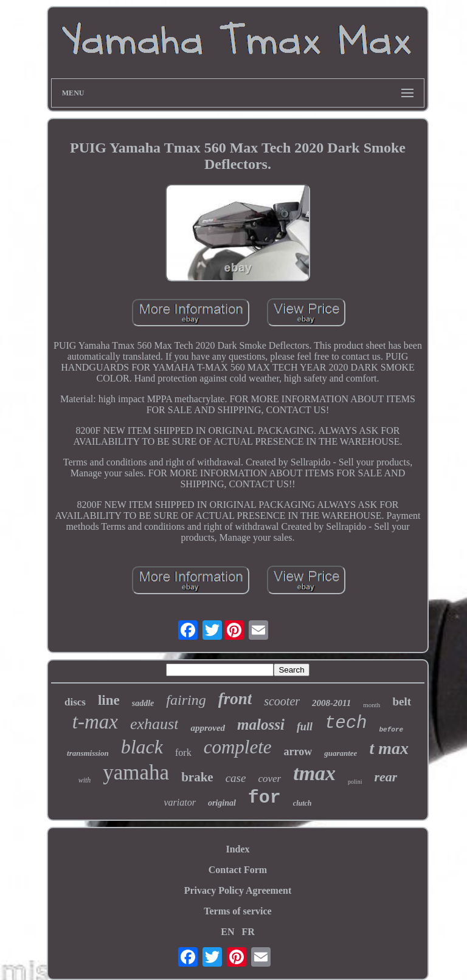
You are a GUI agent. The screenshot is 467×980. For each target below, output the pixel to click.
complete (238, 747)
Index (237, 849)
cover (269, 779)
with (85, 780)
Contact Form (238, 870)
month (372, 705)
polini (355, 782)
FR (248, 932)
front (235, 699)
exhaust (154, 724)
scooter (282, 701)
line (109, 700)
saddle (143, 703)
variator (179, 802)
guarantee (341, 753)
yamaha (136, 773)
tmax (314, 773)
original (222, 803)
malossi (261, 725)
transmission (88, 753)
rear (386, 777)
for (265, 798)
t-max (95, 722)
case (236, 778)
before (392, 730)
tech (346, 723)
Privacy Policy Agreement (238, 890)
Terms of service (237, 911)
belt (402, 701)
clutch (303, 803)
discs (75, 702)
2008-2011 (331, 703)
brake (197, 777)
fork (183, 752)
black (142, 747)
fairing (186, 700)
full (305, 727)
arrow (298, 752)
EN (227, 932)
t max (389, 748)
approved (208, 728)
